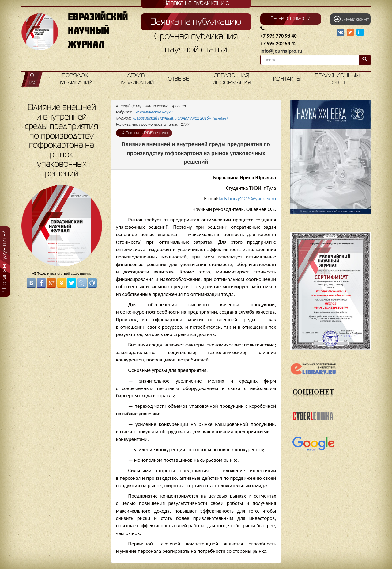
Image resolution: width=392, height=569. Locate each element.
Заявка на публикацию (196, 22)
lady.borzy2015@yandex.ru (247, 199)
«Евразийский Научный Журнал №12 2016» (180, 118)
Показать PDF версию (144, 133)
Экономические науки (153, 112)
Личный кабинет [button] (351, 19)
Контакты (287, 79)
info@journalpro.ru (281, 51)
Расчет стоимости (290, 19)
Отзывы (179, 79)
